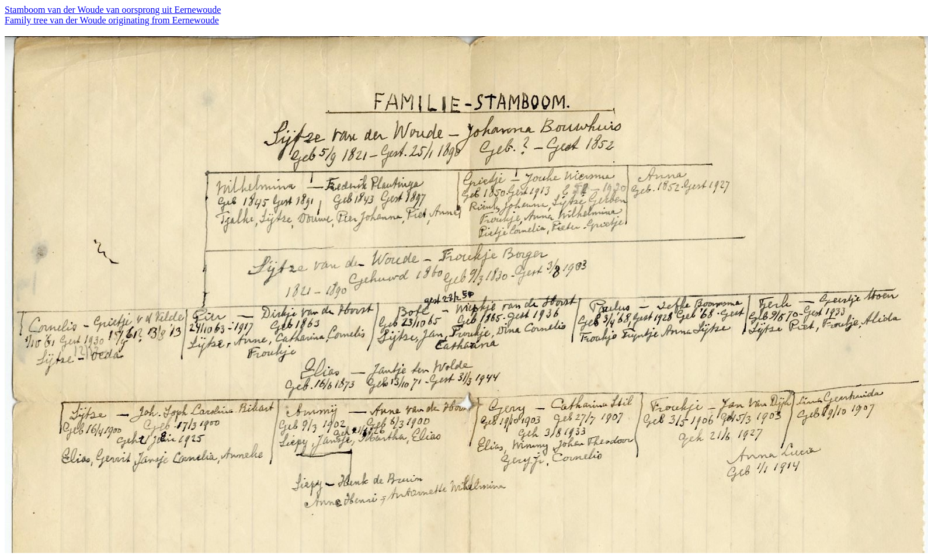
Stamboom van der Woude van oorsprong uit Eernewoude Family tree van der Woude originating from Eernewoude (113, 15)
